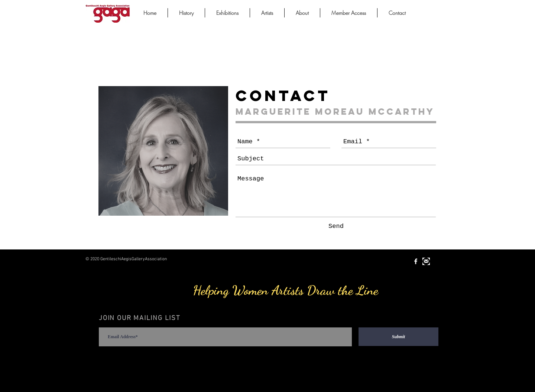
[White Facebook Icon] (416, 261)
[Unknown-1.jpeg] (426, 261)
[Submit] (398, 337)
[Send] (336, 226)
